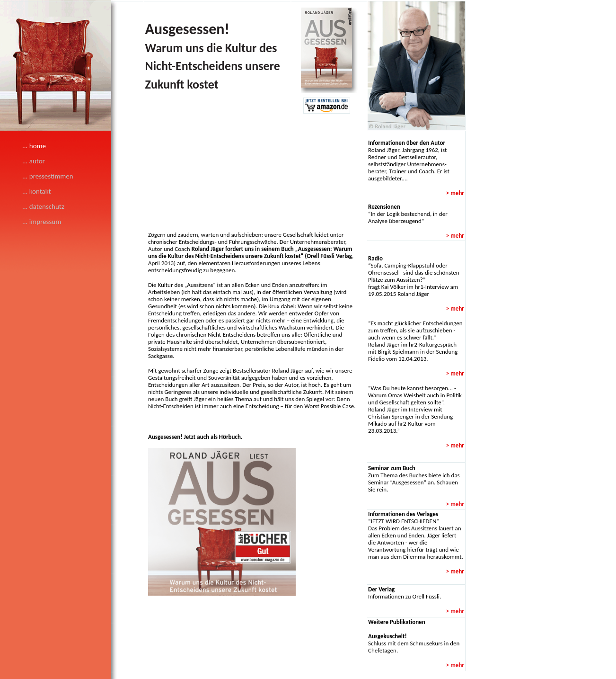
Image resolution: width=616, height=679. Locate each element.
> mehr (455, 504)
